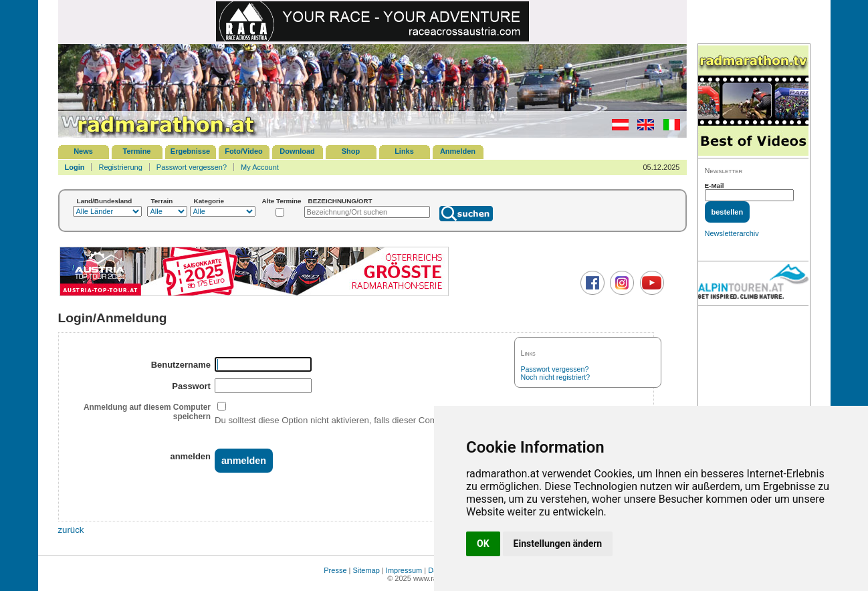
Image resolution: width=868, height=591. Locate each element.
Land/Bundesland (105, 201)
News (83, 151)
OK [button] (483, 544)
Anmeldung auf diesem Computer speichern (147, 412)
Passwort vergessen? (192, 167)
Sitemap (366, 570)
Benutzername (181, 365)
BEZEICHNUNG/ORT (340, 201)
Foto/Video (244, 151)
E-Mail (715, 186)
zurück (71, 530)
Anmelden (458, 151)
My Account (260, 167)
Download (297, 151)
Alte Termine (282, 201)
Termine (137, 151)
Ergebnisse (190, 151)
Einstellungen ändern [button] (558, 544)
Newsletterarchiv (732, 233)
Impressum (404, 570)
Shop (351, 151)
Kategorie (209, 201)
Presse (335, 570)
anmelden (190, 456)
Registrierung (120, 167)
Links (404, 151)
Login (75, 167)
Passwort (191, 386)
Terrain (162, 201)
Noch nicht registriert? (556, 377)
